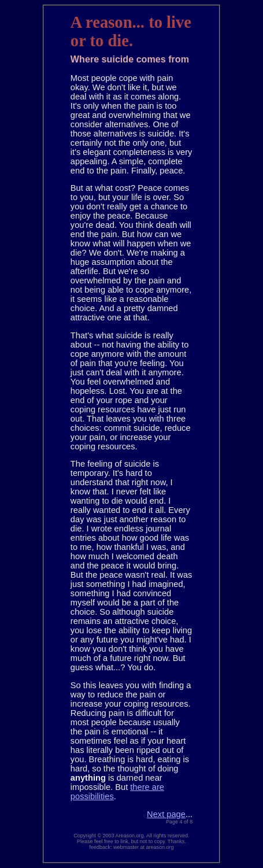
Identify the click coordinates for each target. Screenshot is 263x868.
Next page (166, 814)
